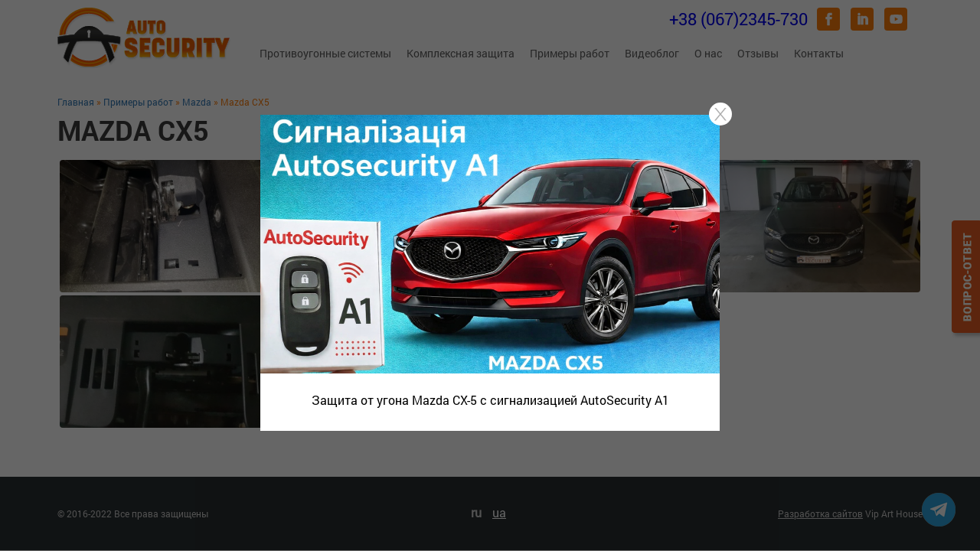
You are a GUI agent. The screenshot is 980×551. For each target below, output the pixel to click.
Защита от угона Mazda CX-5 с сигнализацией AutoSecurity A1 (490, 400)
